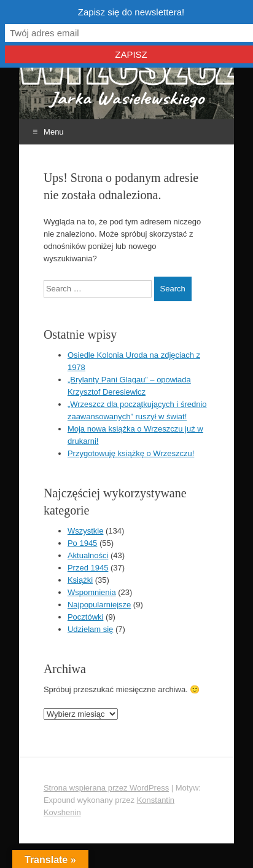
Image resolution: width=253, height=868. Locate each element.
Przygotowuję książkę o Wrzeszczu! (131, 453)
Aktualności (88, 555)
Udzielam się (90, 629)
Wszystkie (86, 531)
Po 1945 (82, 543)
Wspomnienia (92, 592)
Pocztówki (86, 617)
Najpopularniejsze (99, 605)
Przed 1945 (88, 568)
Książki (80, 580)
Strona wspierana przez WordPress (106, 788)
